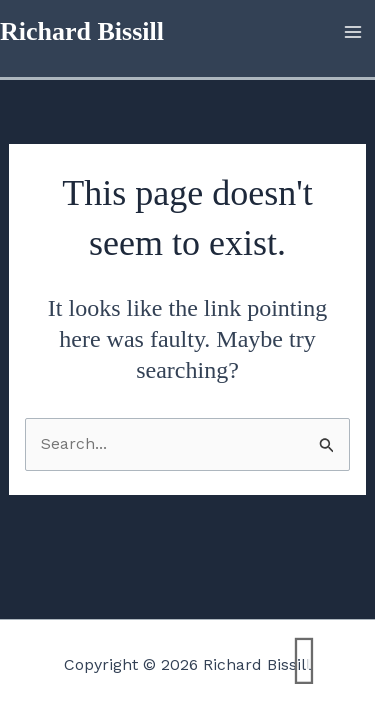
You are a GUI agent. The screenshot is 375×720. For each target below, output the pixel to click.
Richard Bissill (82, 31)
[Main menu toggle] (353, 32)
